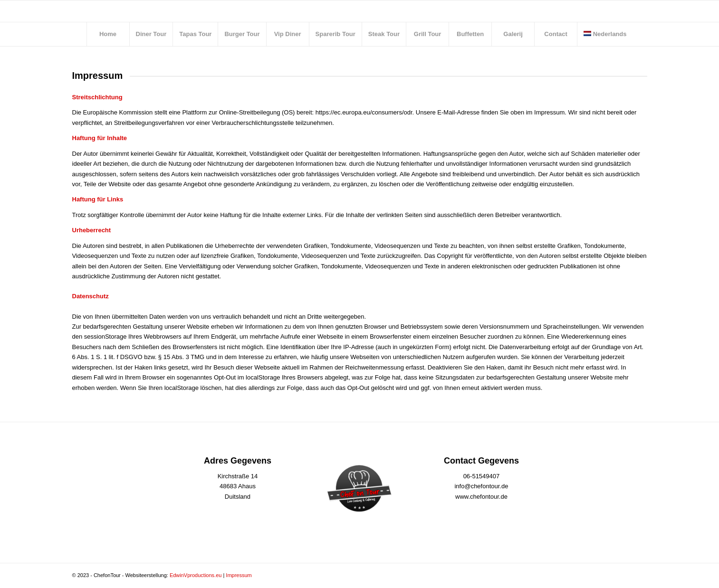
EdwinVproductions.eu (196, 575)
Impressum (239, 575)
